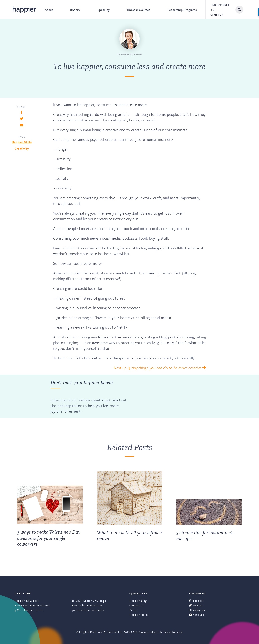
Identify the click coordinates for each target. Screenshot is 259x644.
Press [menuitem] (133, 610)
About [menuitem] (49, 10)
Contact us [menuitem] (217, 15)
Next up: (160, 368)
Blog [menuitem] (213, 10)
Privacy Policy (148, 632)
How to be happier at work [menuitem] (33, 605)
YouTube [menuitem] (197, 615)
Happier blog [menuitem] (138, 601)
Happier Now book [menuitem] (27, 601)
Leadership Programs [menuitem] (182, 10)
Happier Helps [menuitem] (139, 615)
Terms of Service (171, 632)
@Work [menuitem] (75, 10)
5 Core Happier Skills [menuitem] (29, 610)
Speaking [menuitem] (104, 10)
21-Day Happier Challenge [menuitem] (89, 601)
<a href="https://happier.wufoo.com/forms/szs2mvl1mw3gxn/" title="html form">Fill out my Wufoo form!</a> (167, 396)
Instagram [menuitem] (197, 610)
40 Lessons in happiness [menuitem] (88, 610)
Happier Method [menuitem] (220, 5)
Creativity (22, 148)
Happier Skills (22, 142)
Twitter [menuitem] (196, 605)
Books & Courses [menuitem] (139, 10)
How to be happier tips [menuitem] (87, 605)
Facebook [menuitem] (197, 601)
